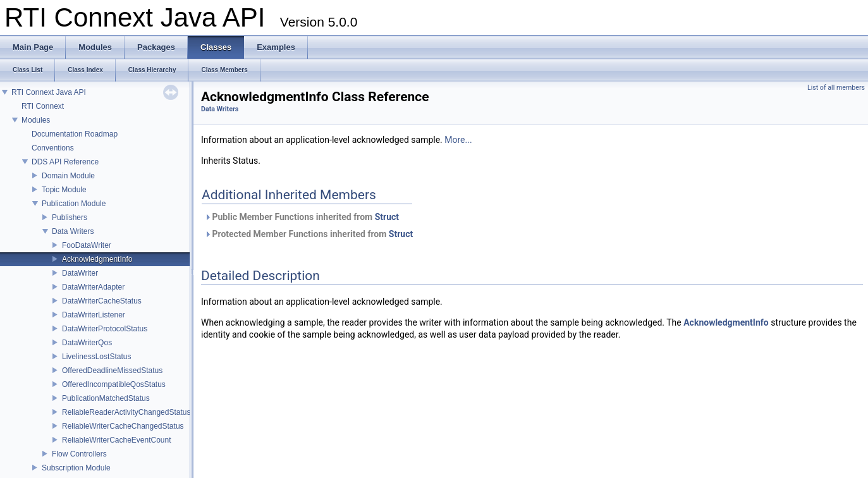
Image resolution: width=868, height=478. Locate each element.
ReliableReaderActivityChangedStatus (126, 412)
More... (458, 140)
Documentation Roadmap (75, 134)
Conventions (53, 148)
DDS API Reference (65, 162)
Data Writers (73, 231)
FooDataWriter (87, 245)
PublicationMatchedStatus (106, 398)
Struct (387, 217)
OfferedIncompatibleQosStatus (114, 384)
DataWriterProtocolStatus (105, 329)
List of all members (836, 88)
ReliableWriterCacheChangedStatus (123, 426)
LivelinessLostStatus (96, 357)
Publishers (70, 218)
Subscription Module (76, 468)
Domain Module (68, 176)
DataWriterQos (87, 343)
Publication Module (74, 204)
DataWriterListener (94, 315)
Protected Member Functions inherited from (309, 234)
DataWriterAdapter (93, 287)
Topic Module (64, 190)
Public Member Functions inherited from (302, 217)
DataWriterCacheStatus (102, 301)
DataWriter (80, 273)
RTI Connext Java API (49, 92)
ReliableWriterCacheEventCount (117, 440)
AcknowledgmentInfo (97, 259)
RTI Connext (43, 106)
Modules (36, 120)
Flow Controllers (79, 454)
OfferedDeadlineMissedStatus (112, 371)
